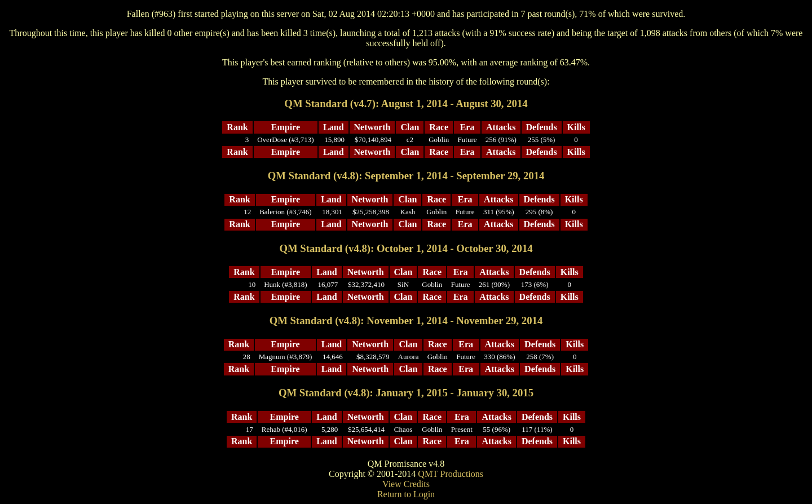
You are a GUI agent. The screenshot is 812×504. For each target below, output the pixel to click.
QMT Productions (451, 474)
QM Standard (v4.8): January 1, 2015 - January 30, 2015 (406, 393)
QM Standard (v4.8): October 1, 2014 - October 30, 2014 (406, 248)
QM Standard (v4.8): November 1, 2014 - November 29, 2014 (406, 320)
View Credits (406, 484)
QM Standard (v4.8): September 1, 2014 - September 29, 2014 (406, 176)
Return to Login (406, 494)
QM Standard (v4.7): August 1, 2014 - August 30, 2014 (406, 103)
